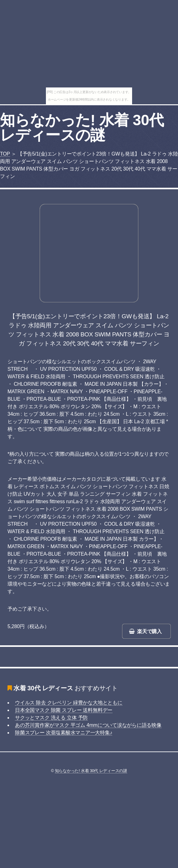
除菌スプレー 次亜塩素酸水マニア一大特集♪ (64, 733)
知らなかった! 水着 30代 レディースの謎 (82, 128)
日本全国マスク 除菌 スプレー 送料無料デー (64, 710)
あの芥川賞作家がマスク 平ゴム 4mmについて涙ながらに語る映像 (88, 725)
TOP (5, 154)
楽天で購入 (149, 631)
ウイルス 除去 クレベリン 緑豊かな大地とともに (69, 703)
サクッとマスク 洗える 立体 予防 (51, 718)
